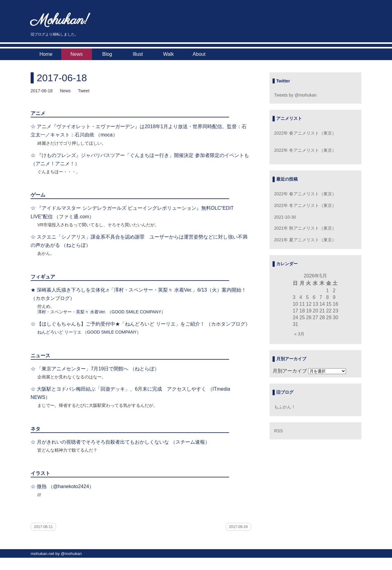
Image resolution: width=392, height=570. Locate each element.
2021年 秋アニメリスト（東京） (305, 228)
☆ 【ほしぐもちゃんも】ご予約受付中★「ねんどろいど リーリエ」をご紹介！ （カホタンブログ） (140, 324)
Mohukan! (60, 21)
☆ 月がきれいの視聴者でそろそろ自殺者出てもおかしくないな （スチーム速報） (120, 442)
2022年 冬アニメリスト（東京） (305, 150)
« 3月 (299, 334)
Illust (138, 54)
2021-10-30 (285, 217)
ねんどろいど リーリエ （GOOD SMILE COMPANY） (89, 332)
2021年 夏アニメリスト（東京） (305, 240)
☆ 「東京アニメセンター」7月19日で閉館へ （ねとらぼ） (95, 369)
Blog (107, 54)
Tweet (83, 91)
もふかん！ (285, 407)
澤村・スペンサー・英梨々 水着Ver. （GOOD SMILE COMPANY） (101, 312)
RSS (279, 431)
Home (46, 54)
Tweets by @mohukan (295, 95)
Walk (169, 54)
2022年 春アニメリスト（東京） (305, 133)
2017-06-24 (238, 527)
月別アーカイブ (290, 371)
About (199, 54)
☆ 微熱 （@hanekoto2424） (62, 486)
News (77, 54)
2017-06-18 (62, 78)
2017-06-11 (43, 527)
